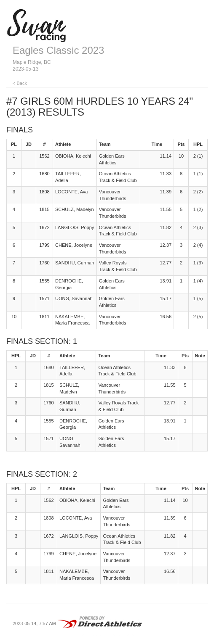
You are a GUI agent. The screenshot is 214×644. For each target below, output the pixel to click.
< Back (20, 83)
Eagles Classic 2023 (58, 50)
